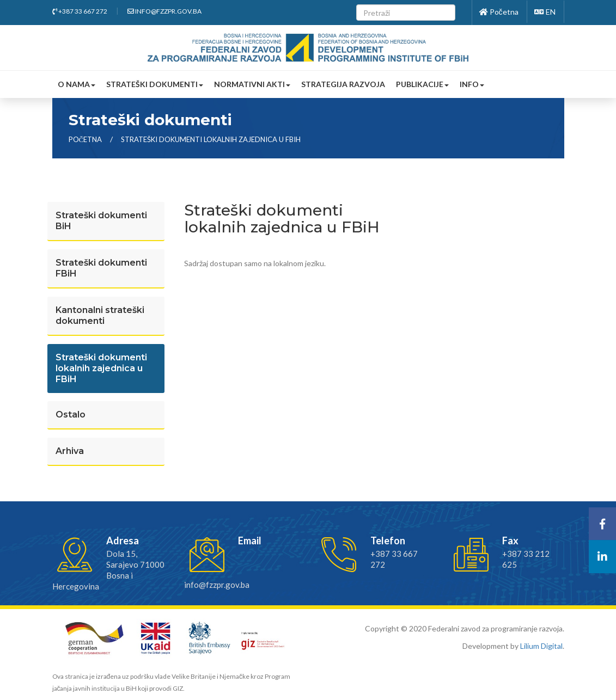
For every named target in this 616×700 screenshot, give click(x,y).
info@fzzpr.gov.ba (164, 11)
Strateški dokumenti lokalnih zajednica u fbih (211, 139)
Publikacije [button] (422, 84)
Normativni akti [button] (252, 84)
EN (545, 12)
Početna (499, 12)
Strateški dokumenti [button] (155, 84)
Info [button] (472, 84)
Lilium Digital (541, 646)
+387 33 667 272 (80, 11)
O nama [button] (77, 84)
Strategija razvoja (343, 84)
